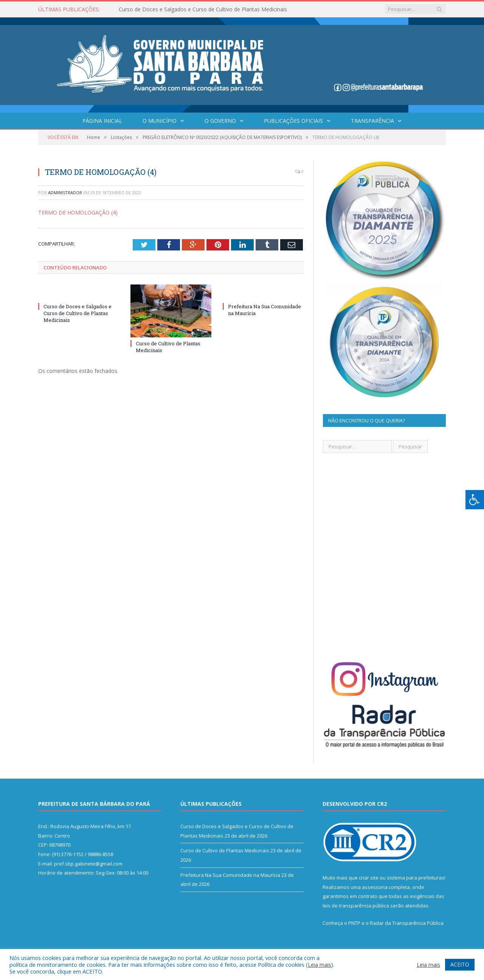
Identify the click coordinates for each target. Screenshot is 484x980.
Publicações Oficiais (293, 121)
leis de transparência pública (356, 906)
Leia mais (320, 965)
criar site (369, 878)
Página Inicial (102, 121)
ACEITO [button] (460, 964)
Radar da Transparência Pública (407, 923)
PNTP (354, 923)
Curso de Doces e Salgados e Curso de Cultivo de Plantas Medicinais (203, 9)
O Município (160, 121)
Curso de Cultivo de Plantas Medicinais (225, 850)
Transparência (372, 121)
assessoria (375, 887)
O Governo (220, 121)
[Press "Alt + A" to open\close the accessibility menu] (475, 500)
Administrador (65, 192)
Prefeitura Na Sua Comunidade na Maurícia (230, 875)
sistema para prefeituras (416, 878)
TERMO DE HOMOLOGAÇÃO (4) (78, 213)
